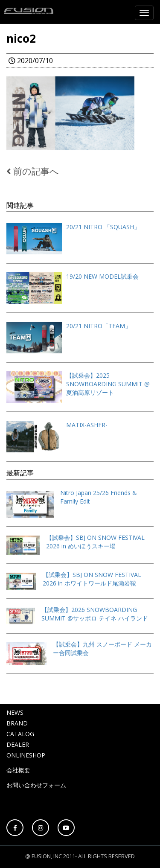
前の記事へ (33, 171)
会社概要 (18, 770)
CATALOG (20, 734)
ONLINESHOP (26, 755)
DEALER (18, 744)
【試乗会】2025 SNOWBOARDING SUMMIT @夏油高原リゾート (108, 384)
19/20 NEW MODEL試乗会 (102, 276)
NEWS (15, 712)
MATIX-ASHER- (87, 425)
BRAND (17, 723)
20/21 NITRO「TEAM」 (99, 326)
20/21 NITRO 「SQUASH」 (103, 227)
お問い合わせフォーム (36, 785)
